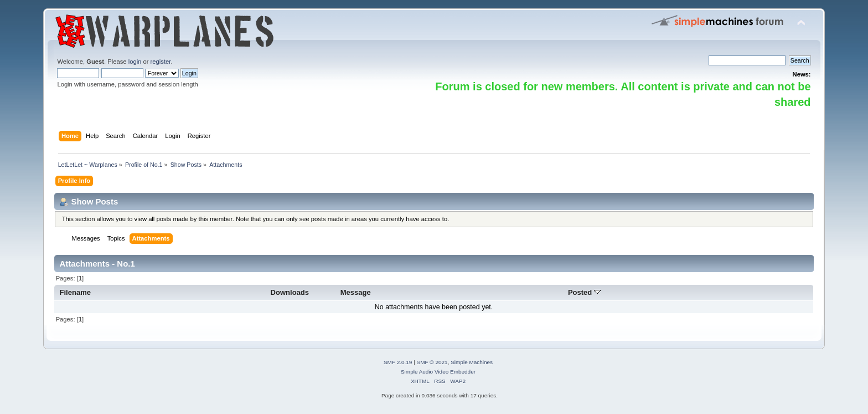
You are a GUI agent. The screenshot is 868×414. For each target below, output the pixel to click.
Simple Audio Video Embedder (438, 372)
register (161, 62)
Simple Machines (472, 362)
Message (356, 292)
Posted (584, 292)
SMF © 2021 (432, 362)
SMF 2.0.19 (398, 362)
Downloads (290, 292)
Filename (76, 292)
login (135, 62)
